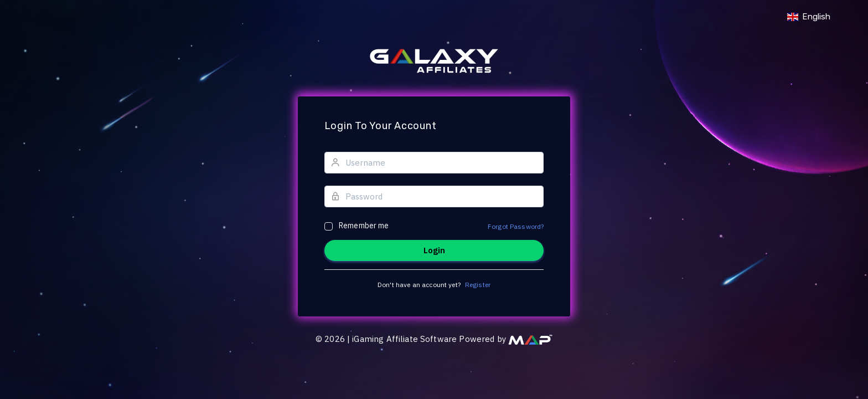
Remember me (364, 226)
